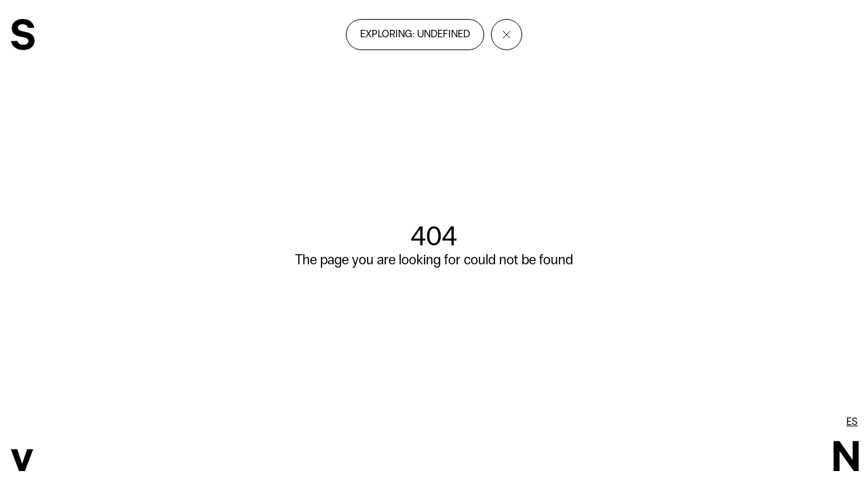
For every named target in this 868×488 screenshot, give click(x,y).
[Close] (507, 35)
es (852, 422)
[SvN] (23, 36)
